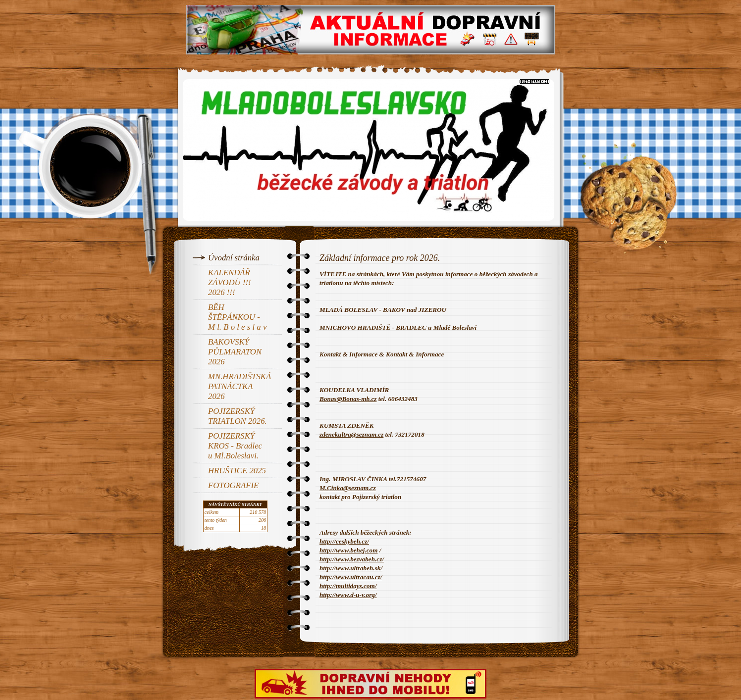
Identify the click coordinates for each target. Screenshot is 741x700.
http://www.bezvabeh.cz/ (352, 559)
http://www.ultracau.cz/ (351, 577)
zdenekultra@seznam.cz (351, 434)
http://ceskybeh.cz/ (344, 541)
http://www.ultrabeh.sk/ (351, 568)
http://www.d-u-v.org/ (348, 595)
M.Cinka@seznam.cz (348, 488)
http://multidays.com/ (348, 586)
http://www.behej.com (348, 550)
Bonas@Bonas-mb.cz (348, 399)
